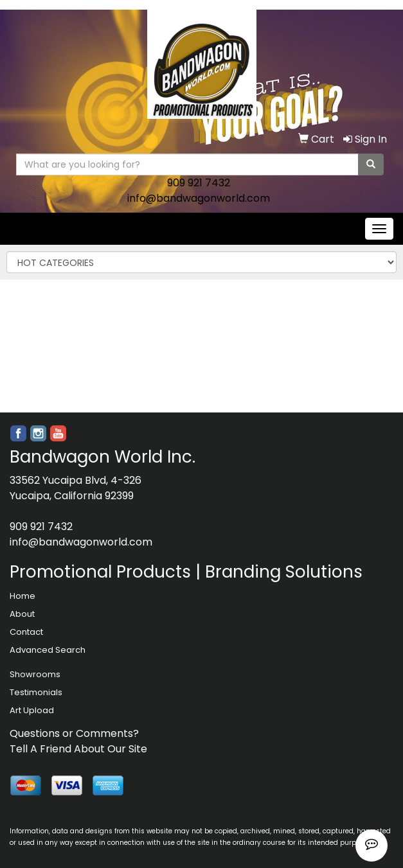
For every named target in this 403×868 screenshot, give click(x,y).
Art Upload (32, 710)
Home (22, 596)
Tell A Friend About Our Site (78, 749)
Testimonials (36, 692)
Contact (26, 632)
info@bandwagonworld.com (199, 198)
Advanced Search (48, 650)
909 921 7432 (199, 183)
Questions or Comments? (74, 733)
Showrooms (35, 674)
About (22, 614)
